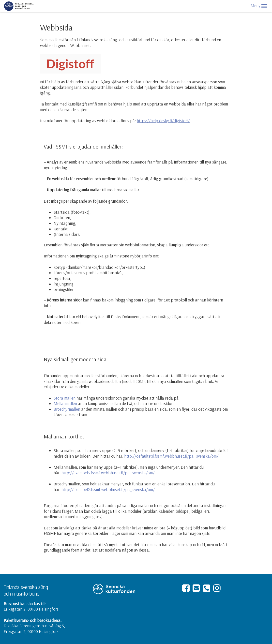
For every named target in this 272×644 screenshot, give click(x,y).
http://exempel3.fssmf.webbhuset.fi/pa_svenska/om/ (108, 473)
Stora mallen (65, 398)
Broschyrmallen (67, 409)
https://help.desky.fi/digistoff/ (163, 121)
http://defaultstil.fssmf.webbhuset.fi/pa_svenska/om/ (171, 456)
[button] (264, 6)
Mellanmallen (65, 403)
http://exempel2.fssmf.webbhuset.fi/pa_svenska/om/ (108, 489)
